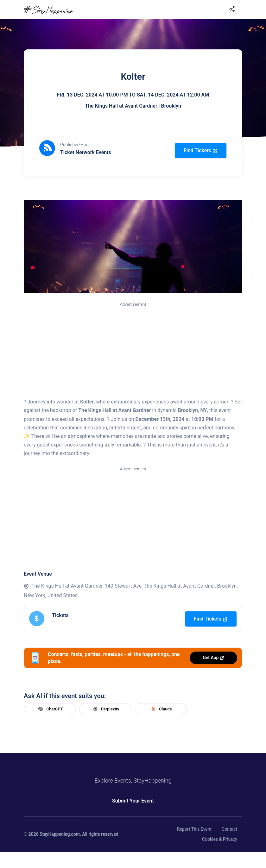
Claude (161, 709)
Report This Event (194, 829)
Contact (229, 829)
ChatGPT (50, 709)
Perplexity (105, 709)
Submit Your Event (133, 801)
